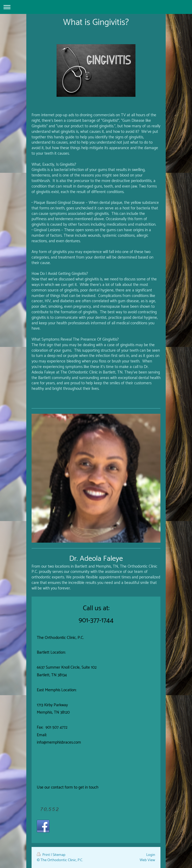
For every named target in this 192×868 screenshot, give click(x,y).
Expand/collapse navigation (96, 7)
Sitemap (59, 855)
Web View (147, 860)
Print (44, 855)
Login (151, 855)
